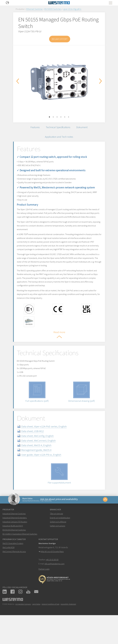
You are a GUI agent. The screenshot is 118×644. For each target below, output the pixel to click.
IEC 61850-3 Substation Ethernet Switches (20, 560)
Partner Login (44, 595)
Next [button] (101, 81)
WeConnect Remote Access (14, 578)
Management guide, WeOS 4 (40, 474)
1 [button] (49, 117)
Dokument (84, 128)
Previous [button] (18, 81)
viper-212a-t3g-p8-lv (72, 9)
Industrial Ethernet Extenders (15, 544)
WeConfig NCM (8, 573)
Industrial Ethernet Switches (14, 540)
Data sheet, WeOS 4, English (40, 470)
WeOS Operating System (13, 569)
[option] (59, 82)
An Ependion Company (23, 630)
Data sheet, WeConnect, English (42, 465)
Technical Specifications (58, 128)
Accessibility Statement (68, 630)
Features (33, 128)
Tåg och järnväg (56, 540)
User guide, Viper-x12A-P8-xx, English (45, 479)
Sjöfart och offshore (58, 548)
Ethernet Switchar (35, 9)
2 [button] (53, 117)
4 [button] (61, 117)
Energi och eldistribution (60, 544)
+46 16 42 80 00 (52, 586)
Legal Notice (36, 630)
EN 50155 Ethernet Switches (14, 556)
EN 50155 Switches (53, 9)
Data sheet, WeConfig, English (41, 460)
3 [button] (57, 117)
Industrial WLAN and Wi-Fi (13, 552)
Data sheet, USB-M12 (36, 456)
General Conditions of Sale (50, 630)
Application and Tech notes (59, 138)
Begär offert (60, 39)
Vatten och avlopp (58, 552)
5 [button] (65, 117)
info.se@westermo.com (54, 590)
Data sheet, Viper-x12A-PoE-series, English (48, 451)
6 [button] (69, 117)
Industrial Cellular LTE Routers (15, 548)
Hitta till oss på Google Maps (52, 578)
